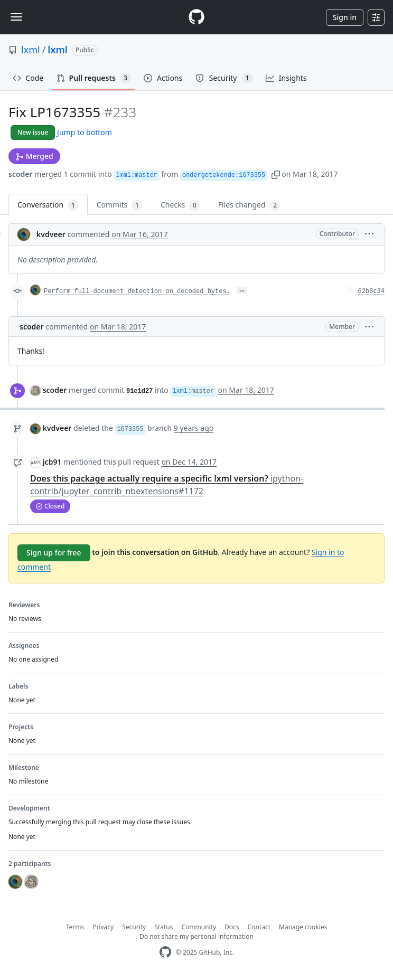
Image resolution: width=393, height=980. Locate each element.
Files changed (249, 205)
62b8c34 (371, 291)
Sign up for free (54, 553)
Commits (120, 205)
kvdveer (51, 234)
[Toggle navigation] (16, 17)
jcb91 (52, 462)
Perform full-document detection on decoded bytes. (137, 291)
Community (199, 927)
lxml (31, 50)
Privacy (103, 927)
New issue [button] (33, 132)
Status (163, 927)
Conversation (48, 205)
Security (134, 927)
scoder (21, 174)
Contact (259, 927)
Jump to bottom (85, 132)
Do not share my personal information (196, 936)
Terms (75, 927)
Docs (232, 927)
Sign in (345, 17)
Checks (180, 205)
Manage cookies (303, 927)
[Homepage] (196, 17)
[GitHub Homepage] (165, 952)
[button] (276, 174)
